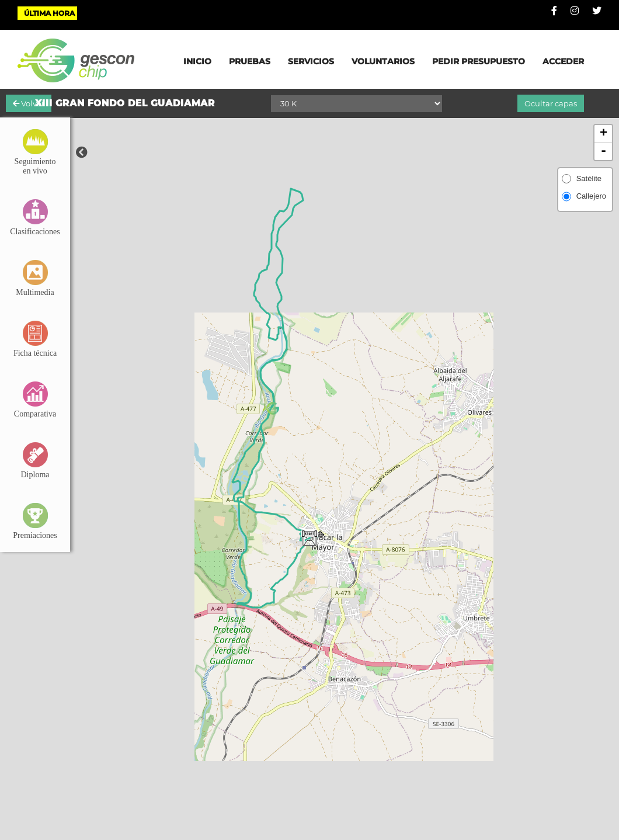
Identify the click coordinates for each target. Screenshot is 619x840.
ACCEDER (563, 61)
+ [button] (604, 134)
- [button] (604, 151)
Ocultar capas (551, 103)
